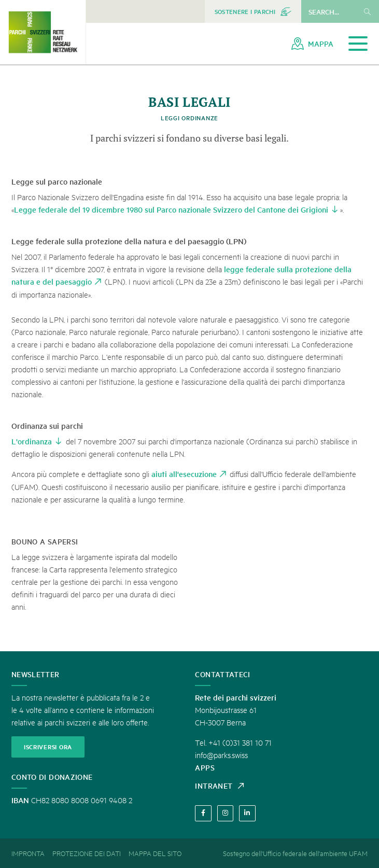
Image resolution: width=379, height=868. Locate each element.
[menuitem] (253, 11)
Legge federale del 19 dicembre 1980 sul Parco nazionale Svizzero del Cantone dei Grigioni (171, 209)
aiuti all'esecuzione (184, 474)
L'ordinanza (32, 441)
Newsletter (36, 674)
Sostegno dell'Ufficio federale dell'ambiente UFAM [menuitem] (295, 853)
